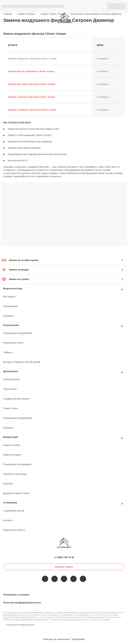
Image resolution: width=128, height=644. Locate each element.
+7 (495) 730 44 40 (123, 18)
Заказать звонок (64, 567)
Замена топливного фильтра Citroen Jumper (32, 110)
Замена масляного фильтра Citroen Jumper (32, 84)
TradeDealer (78, 639)
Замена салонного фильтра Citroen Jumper (32, 97)
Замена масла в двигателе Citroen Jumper (31, 71)
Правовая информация (20, 625)
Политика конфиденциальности (22, 602)
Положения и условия (16, 595)
